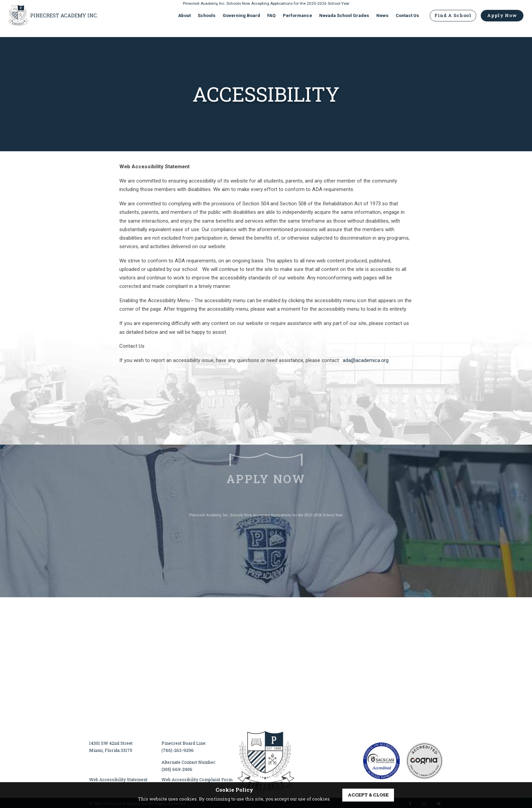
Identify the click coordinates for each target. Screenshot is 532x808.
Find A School (452, 20)
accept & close (368, 795)
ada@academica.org (366, 360)
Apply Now (501, 20)
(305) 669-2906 (177, 769)
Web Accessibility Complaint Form (197, 779)
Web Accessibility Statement (118, 779)
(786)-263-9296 (178, 750)
